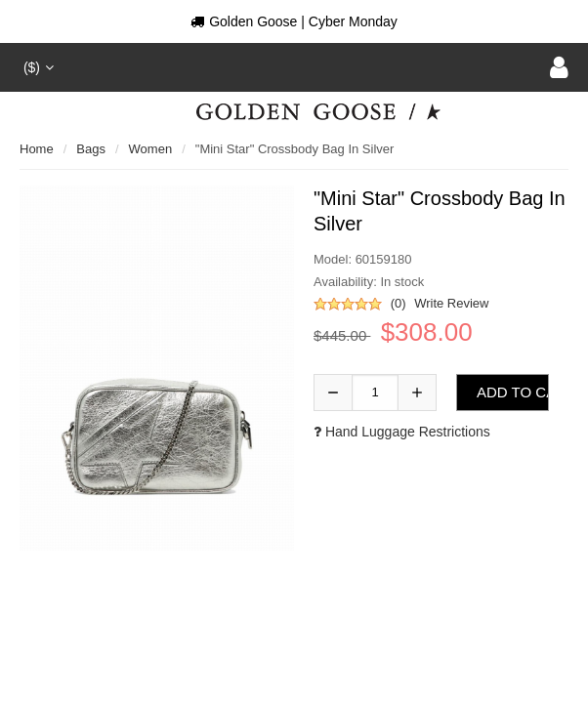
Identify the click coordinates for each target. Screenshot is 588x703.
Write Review (451, 303)
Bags (91, 149)
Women (151, 149)
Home (37, 149)
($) (37, 67)
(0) (399, 303)
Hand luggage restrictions (402, 432)
